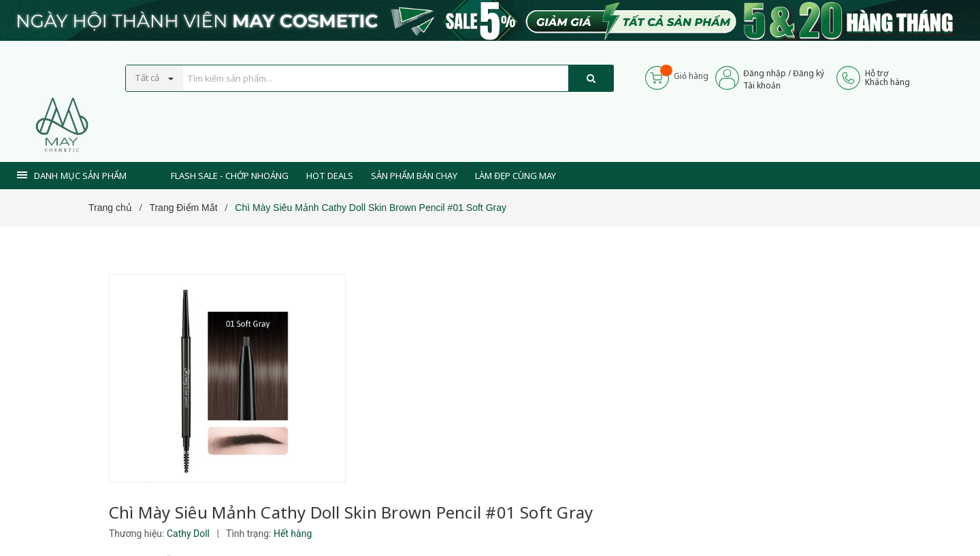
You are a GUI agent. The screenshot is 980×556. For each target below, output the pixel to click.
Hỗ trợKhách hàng (887, 78)
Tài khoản (763, 85)
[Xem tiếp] (389, 416)
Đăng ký (809, 73)
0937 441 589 (441, 510)
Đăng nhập (765, 73)
